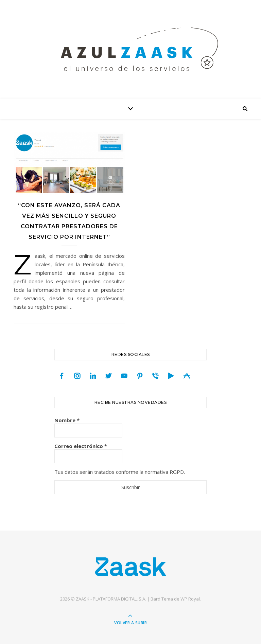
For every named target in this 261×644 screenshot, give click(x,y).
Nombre (67, 420)
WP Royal (190, 599)
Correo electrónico (81, 446)
